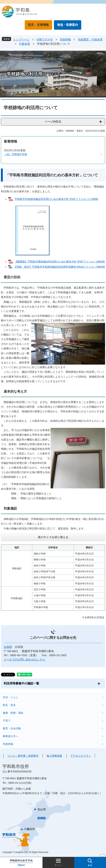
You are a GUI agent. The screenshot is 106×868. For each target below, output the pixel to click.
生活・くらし (11, 697)
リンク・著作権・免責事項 (23, 756)
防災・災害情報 (38, 25)
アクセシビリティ (81, 756)
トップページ (21, 39)
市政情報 (65, 39)
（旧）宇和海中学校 (16, 154)
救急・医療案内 (68, 25)
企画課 (8, 647)
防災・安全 (9, 705)
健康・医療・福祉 (13, 713)
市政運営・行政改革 (90, 39)
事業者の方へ (11, 736)
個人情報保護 (54, 756)
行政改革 (25, 44)
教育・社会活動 (12, 728)
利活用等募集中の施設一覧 (21, 683)
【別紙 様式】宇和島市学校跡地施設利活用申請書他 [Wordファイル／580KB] (59, 267)
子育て (7, 721)
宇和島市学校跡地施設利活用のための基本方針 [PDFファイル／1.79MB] (56, 199)
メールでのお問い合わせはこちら (24, 659)
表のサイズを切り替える (53, 537)
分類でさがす (45, 39)
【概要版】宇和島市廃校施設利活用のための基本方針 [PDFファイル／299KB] (60, 262)
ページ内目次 (53, 121)
